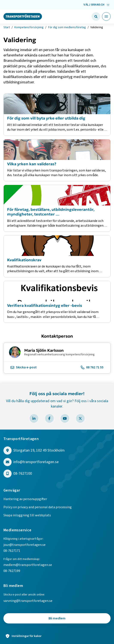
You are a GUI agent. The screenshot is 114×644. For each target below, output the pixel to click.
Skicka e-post (24, 367)
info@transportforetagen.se (36, 462)
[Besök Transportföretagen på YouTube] (65, 418)
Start (7, 27)
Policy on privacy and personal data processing (38, 507)
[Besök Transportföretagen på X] (80, 418)
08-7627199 (12, 571)
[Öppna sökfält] (96, 16)
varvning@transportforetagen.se (28, 601)
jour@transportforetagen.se (24, 545)
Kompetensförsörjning (29, 27)
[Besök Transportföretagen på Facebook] (49, 418)
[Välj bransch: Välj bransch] (96, 5)
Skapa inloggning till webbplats (27, 515)
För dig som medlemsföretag (67, 27)
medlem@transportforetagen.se (28, 565)
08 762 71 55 (92, 367)
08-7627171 (12, 551)
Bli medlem (57, 618)
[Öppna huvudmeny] (106, 16)
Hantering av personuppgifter (25, 499)
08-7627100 (23, 474)
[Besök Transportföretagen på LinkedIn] (34, 418)
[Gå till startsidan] (23, 16)
